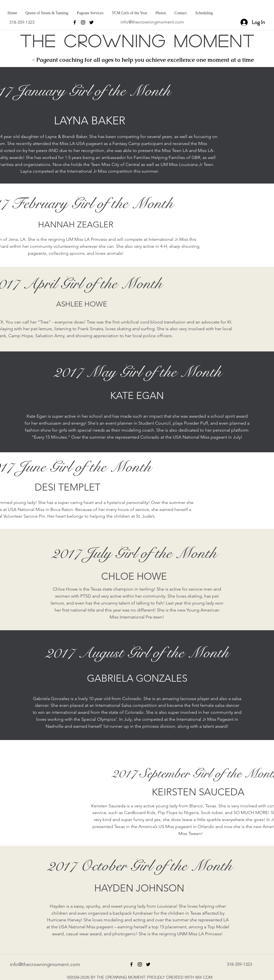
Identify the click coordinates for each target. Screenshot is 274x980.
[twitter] (91, 22)
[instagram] (83, 22)
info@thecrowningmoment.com (152, 22)
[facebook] (75, 22)
